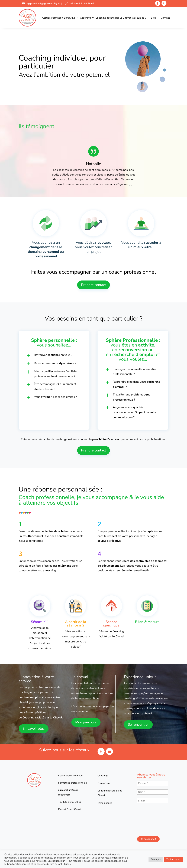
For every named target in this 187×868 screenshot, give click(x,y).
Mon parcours (86, 722)
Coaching (85, 18)
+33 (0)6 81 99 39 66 (82, 4)
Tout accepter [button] (173, 859)
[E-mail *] (153, 801)
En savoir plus (34, 729)
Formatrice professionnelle (73, 783)
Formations (104, 783)
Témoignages (105, 803)
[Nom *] (153, 792)
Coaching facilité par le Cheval (113, 18)
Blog (154, 18)
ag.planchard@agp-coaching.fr (43, 4)
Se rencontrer (138, 725)
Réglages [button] (156, 859)
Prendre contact (93, 285)
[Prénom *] (153, 783)
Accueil (46, 18)
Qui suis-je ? (139, 18)
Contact (165, 18)
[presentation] (151, 820)
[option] (94, 167)
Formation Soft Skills (63, 18)
